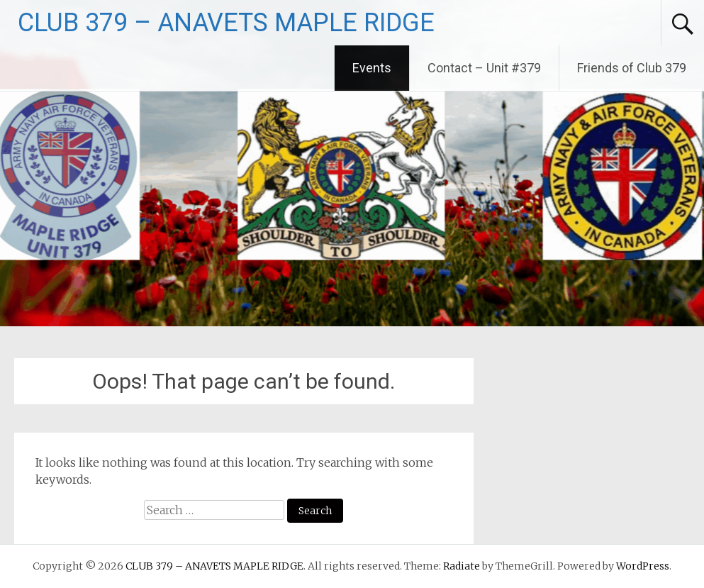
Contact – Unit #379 (484, 68)
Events (372, 68)
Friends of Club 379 (632, 68)
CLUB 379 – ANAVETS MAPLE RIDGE (226, 23)
